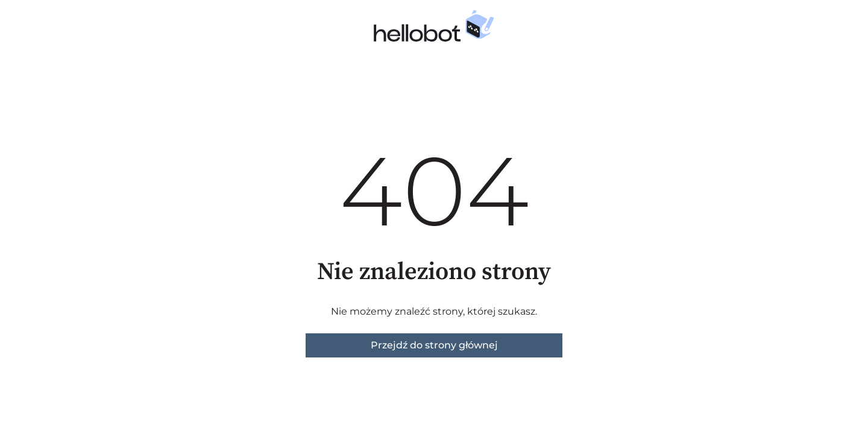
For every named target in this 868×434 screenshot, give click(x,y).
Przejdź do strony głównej (434, 345)
